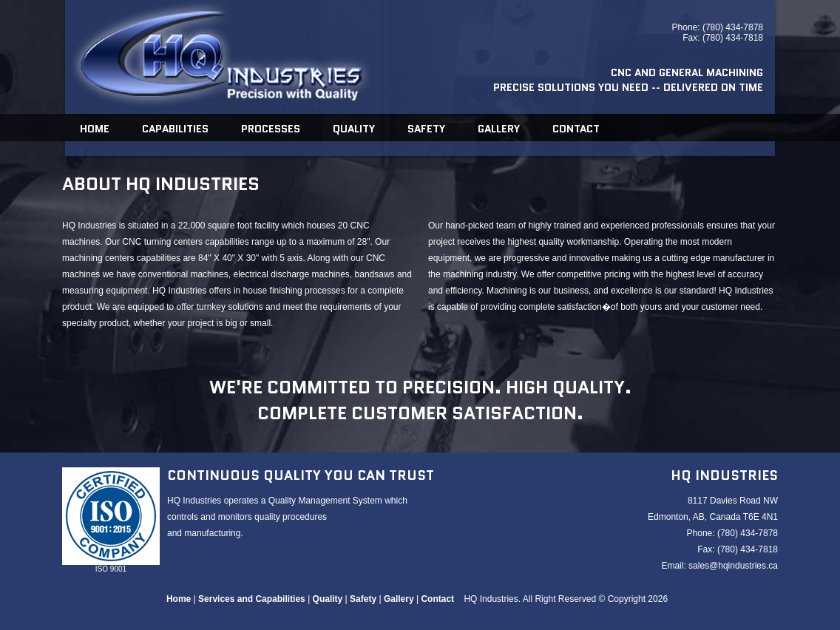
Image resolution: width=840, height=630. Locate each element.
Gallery (499, 129)
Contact (576, 129)
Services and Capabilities (252, 599)
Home (95, 129)
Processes (271, 129)
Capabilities (175, 129)
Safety (426, 129)
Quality (354, 129)
